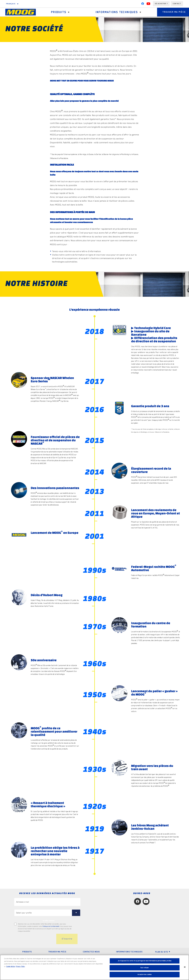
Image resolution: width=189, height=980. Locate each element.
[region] (94, 967)
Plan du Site (163, 952)
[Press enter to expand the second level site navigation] (69, 12)
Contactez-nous (91, 952)
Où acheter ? (161, 4)
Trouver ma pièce (57, 952)
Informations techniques (117, 12)
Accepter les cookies (145, 974)
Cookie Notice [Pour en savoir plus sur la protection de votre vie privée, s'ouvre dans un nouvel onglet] (11, 967)
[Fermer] (185, 967)
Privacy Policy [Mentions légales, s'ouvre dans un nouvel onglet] (20, 967)
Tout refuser (145, 968)
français (11, 4)
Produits (59, 12)
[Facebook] (143, 4)
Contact (177, 4)
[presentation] (34, 939)
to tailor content (49, 921)
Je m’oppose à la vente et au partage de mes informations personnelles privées (145, 961)
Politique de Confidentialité (51, 926)
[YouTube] (148, 4)
